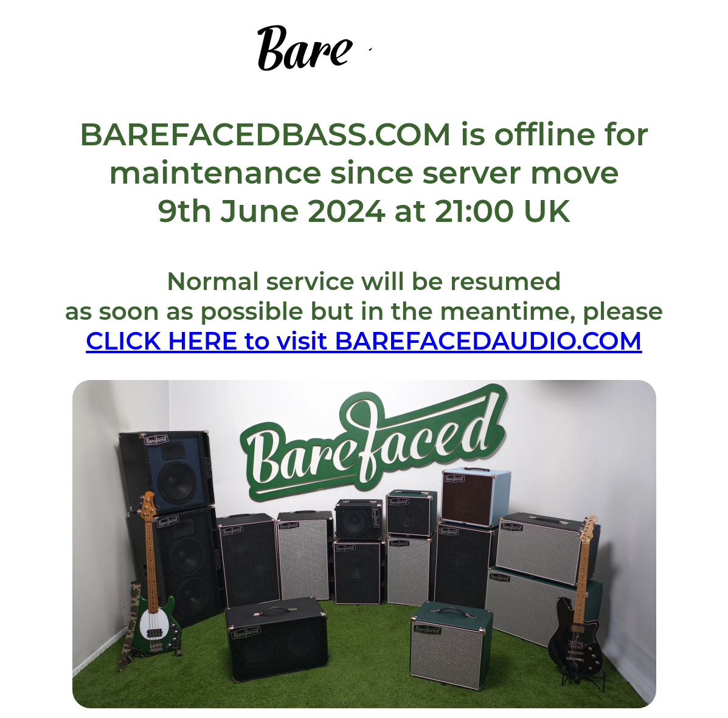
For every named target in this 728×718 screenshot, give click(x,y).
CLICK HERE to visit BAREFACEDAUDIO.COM (364, 341)
